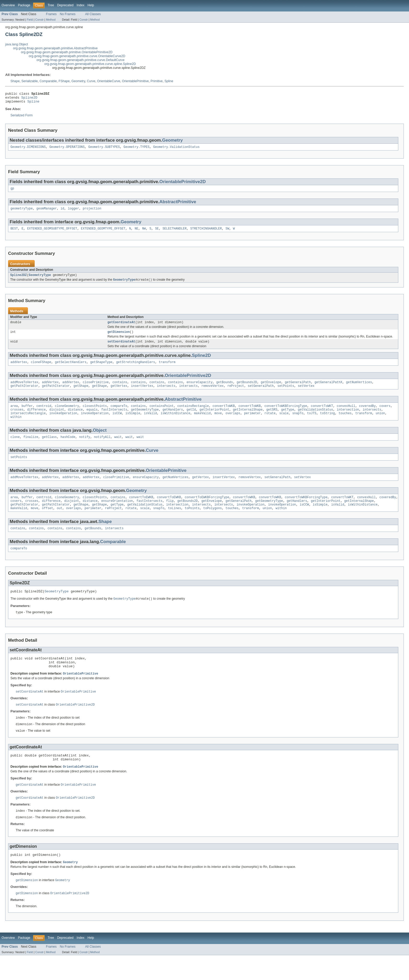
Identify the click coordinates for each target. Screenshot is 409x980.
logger (73, 212)
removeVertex (212, 394)
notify (85, 448)
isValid (151, 423)
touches (345, 423)
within (16, 427)
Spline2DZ (19, 280)
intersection (348, 419)
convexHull (346, 415)
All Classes (93, 14)
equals (92, 419)
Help (91, 5)
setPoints (286, 394)
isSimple (133, 423)
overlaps (233, 423)
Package (24, 5)
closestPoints (95, 415)
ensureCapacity (200, 390)
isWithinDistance (176, 423)
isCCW (117, 423)
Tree (51, 5)
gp (12, 192)
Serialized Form (22, 118)
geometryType (22, 212)
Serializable (30, 81)
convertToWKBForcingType (286, 415)
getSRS (272, 419)
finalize (31, 448)
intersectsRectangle (28, 423)
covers (385, 415)
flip (170, 514)
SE (157, 233)
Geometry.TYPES (137, 150)
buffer (27, 415)
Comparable (48, 81)
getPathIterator (24, 394)
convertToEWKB (141, 510)
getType (288, 419)
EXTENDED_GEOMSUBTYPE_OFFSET (52, 233)
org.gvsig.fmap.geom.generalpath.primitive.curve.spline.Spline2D (90, 64)
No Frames (68, 14)
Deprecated (65, 5)
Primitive (157, 81)
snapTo (298, 423)
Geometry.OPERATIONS (67, 150)
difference (36, 419)
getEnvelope (271, 390)
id (62, 212)
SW (227, 233)
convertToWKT (322, 415)
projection (92, 212)
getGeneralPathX (329, 390)
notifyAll (102, 448)
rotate (270, 423)
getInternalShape (248, 419)
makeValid (202, 423)
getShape (81, 394)
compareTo (119, 415)
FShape (64, 81)
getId (191, 419)
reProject (236, 394)
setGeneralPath (261, 394)
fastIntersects (114, 419)
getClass (49, 448)
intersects (166, 394)
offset (48, 522)
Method (51, 20)
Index (81, 5)
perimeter (252, 423)
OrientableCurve (109, 81)
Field (30, 20)
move (218, 423)
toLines (175, 522)
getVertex (119, 394)
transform (167, 369)
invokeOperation (63, 423)
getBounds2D (247, 390)
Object (100, 441)
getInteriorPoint (214, 419)
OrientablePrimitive (136, 81)
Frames (51, 14)
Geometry (78, 81)
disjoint (57, 419)
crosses (17, 419)
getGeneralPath (298, 390)
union (380, 423)
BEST (14, 233)
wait (118, 448)
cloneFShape (41, 369)
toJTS (312, 423)
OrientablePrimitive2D (183, 185)
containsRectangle (193, 415)
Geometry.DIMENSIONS (28, 150)
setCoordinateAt (121, 348)
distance (75, 419)
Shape (15, 81)
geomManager (47, 212)
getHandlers (173, 419)
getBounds (225, 390)
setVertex (306, 394)
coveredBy (367, 415)
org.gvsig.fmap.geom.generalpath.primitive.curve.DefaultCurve (80, 60)
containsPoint (161, 415)
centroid (44, 415)
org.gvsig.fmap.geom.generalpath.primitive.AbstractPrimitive (55, 48)
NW (144, 233)
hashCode (68, 448)
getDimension (119, 338)
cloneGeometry (67, 415)
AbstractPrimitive (178, 205)
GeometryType (40, 280)
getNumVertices (359, 390)
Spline (169, 81)
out (60, 522)
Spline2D (29, 99)
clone (15, 448)
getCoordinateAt (121, 328)
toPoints (192, 522)
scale (284, 423)
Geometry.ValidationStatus (176, 150)
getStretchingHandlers (136, 369)
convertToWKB (224, 415)
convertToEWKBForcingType (207, 510)
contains (120, 390)
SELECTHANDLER (175, 233)
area (14, 415)
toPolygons (212, 522)
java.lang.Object (17, 44)
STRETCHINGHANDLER (206, 233)
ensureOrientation (117, 514)
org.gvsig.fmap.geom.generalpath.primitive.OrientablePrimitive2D (67, 52)
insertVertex (142, 394)
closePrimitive (96, 390)
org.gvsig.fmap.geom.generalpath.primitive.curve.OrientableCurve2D (77, 56)
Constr (39, 20)
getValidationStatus (315, 419)
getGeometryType (145, 419)
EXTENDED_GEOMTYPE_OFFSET (103, 233)
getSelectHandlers (71, 369)
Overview (8, 5)
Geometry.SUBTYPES (104, 150)
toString (327, 423)
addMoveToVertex (24, 390)
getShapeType (101, 369)
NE (136, 233)
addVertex (19, 369)
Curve (91, 81)
